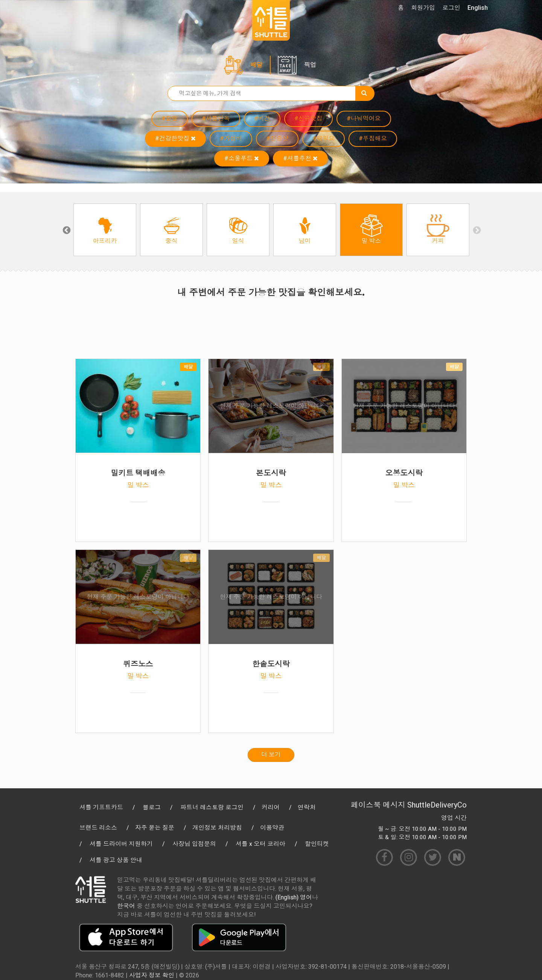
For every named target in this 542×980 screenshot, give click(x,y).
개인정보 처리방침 (217, 828)
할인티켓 (317, 844)
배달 (256, 65)
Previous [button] (66, 230)
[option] (105, 230)
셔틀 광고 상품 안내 (116, 860)
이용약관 (272, 828)
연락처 (307, 807)
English (478, 8)
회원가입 (423, 8)
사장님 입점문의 (194, 844)
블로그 (152, 807)
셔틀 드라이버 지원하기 (121, 844)
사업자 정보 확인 (152, 975)
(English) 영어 (294, 897)
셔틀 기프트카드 (101, 807)
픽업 (310, 65)
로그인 (451, 8)
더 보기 (271, 755)
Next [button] (476, 230)
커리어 (271, 807)
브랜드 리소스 (98, 828)
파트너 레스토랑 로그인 (212, 807)
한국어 (126, 906)
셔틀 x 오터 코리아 (260, 844)
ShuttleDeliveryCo (437, 805)
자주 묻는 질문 (155, 828)
